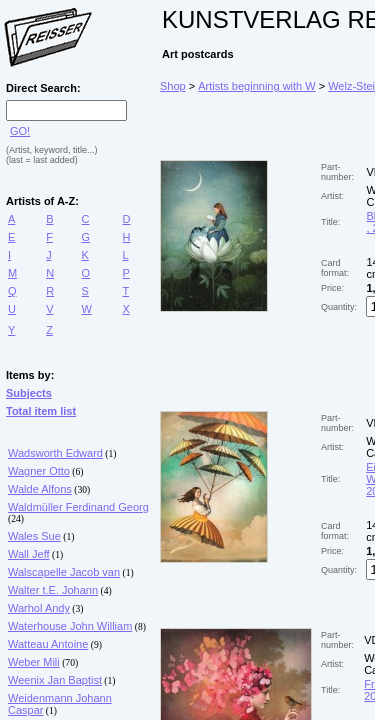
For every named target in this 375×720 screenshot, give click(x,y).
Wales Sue (34, 536)
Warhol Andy (39, 608)
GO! (20, 131)
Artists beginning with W (256, 86)
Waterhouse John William (70, 626)
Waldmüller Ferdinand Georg (78, 507)
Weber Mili (34, 662)
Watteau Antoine (48, 644)
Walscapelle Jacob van (64, 572)
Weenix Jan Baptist (55, 680)
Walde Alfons (40, 489)
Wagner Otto (39, 471)
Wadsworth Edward (55, 453)
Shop (173, 86)
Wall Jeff (29, 554)
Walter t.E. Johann (53, 590)
